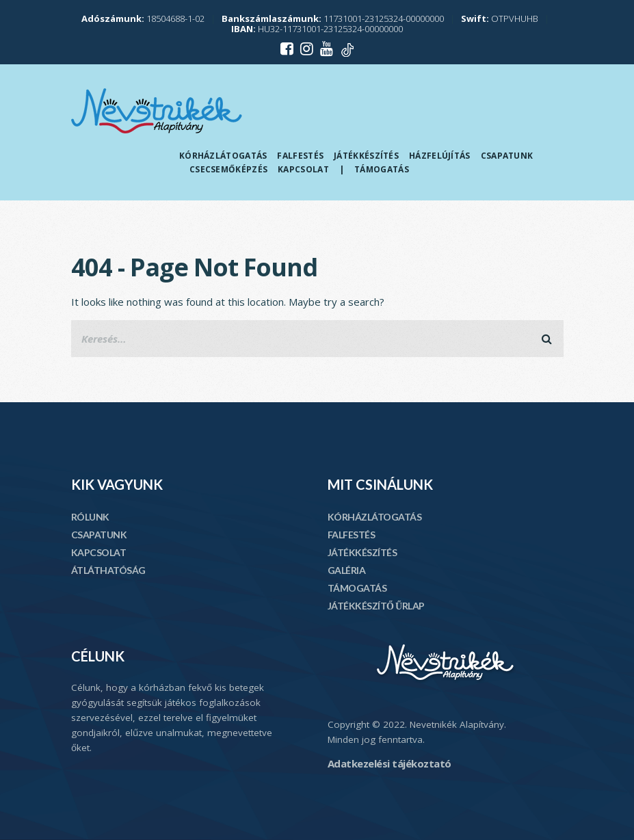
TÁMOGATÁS (357, 588)
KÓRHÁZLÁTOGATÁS (375, 517)
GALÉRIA (347, 570)
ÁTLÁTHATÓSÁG (108, 570)
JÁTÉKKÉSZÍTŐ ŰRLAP (376, 606)
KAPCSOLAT (99, 552)
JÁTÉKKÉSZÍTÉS (362, 552)
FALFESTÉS (352, 535)
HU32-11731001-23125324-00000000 (317, 29)
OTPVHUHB (500, 18)
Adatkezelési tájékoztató (389, 763)
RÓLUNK (90, 517)
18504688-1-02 (143, 18)
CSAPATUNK (99, 535)
